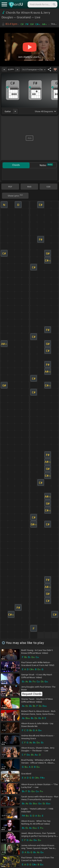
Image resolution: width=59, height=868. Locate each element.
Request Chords (32, 694)
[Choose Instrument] (15, 111)
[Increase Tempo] (17, 69)
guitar (8, 111)
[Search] (54, 4)
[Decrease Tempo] (4, 69)
